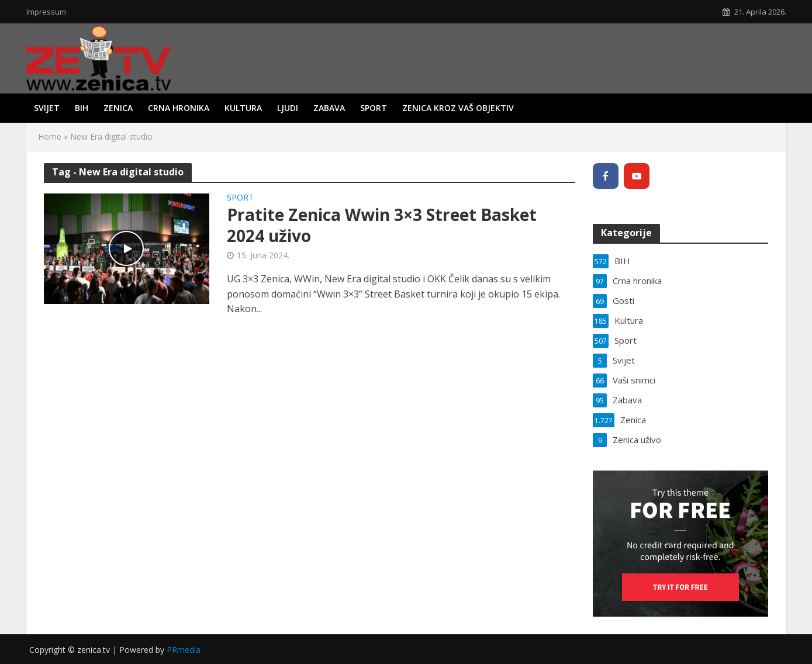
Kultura (243, 108)
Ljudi (288, 108)
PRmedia (184, 650)
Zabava (329, 108)
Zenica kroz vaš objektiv (458, 108)
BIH (82, 108)
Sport (374, 108)
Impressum (46, 12)
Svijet (47, 108)
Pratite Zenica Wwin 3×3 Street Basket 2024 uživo (382, 225)
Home (50, 136)
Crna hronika (179, 108)
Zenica (118, 108)
